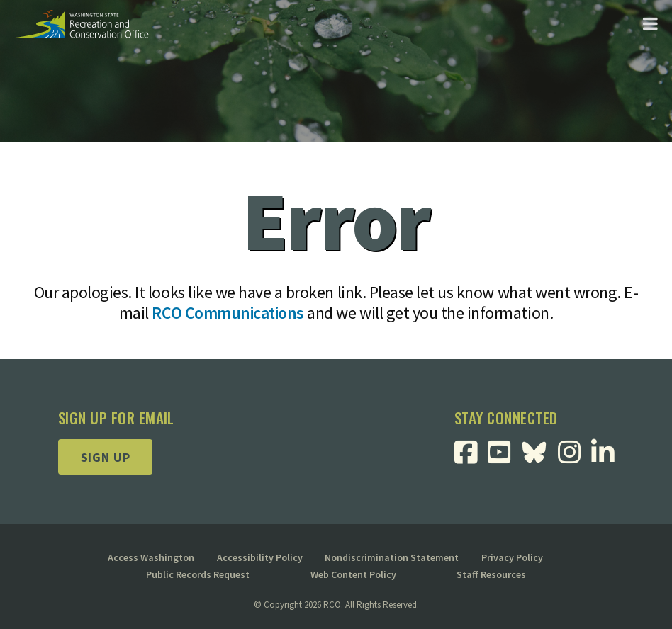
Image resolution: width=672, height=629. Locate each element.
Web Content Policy (353, 574)
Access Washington (151, 557)
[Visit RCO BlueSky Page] (539, 451)
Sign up (106, 457)
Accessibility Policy (260, 557)
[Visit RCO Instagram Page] (575, 457)
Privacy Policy (512, 557)
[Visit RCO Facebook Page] (471, 457)
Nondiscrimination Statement (392, 557)
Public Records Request (198, 574)
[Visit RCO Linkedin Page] (608, 457)
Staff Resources (491, 574)
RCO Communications (228, 313)
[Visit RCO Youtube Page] (504, 457)
